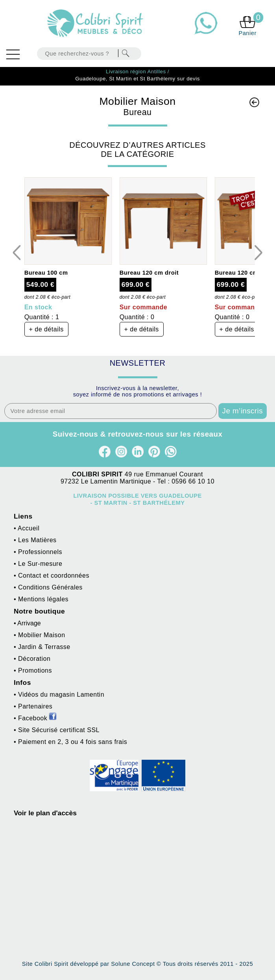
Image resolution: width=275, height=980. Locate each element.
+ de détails (46, 329)
